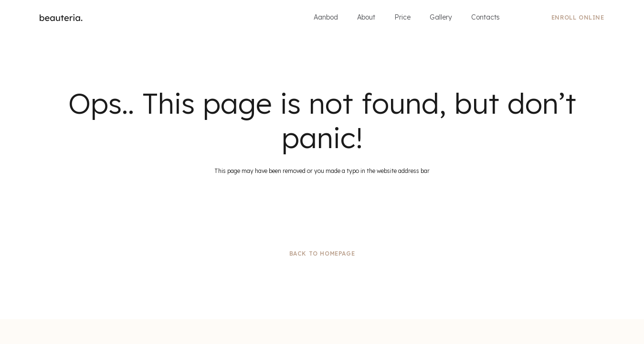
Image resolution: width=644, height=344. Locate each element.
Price (402, 17)
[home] (61, 18)
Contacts (486, 17)
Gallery (441, 17)
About (366, 17)
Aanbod (326, 17)
